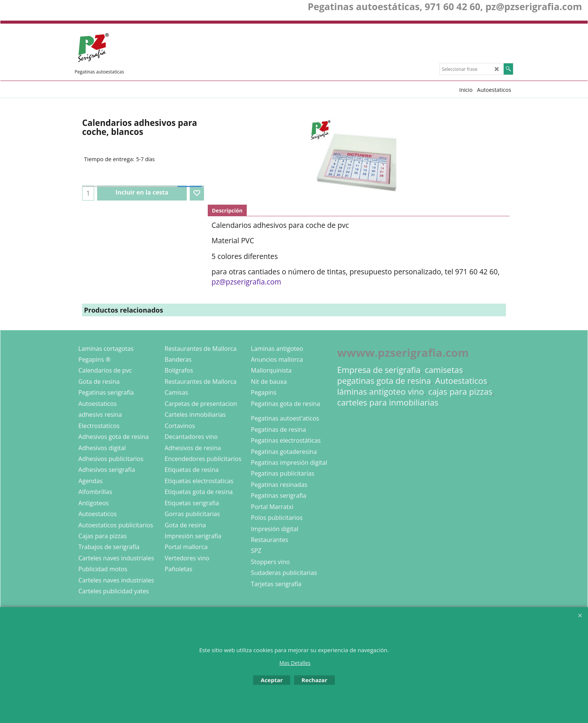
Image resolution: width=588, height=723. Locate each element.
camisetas (444, 370)
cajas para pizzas (460, 391)
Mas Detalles (295, 663)
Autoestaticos (461, 381)
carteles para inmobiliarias (388, 402)
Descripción (227, 210)
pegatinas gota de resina (384, 381)
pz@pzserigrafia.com (246, 282)
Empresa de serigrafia (379, 370)
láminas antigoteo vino (381, 391)
